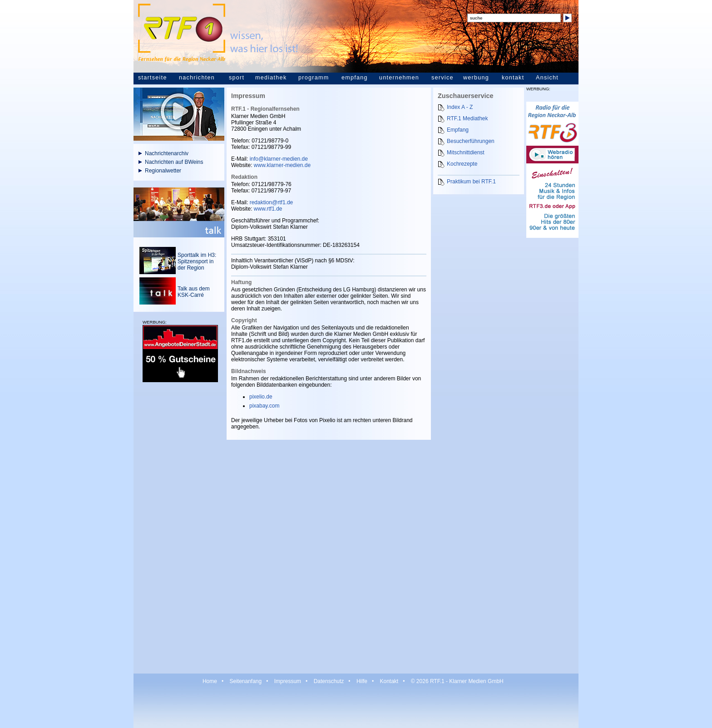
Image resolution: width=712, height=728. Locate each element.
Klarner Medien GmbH (476, 681)
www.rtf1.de (268, 209)
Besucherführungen (471, 141)
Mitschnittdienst (466, 152)
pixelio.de (261, 397)
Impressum (288, 681)
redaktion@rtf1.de (272, 202)
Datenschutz (329, 681)
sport (237, 78)
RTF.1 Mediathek (467, 118)
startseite (153, 78)
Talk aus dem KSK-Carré (194, 292)
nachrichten (197, 78)
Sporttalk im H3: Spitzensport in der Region (197, 261)
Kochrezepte (462, 164)
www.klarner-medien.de (282, 165)
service (443, 78)
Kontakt (389, 681)
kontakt (513, 78)
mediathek (271, 78)
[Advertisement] (179, 527)
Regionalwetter (163, 171)
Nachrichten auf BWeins (174, 162)
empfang (355, 78)
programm (314, 78)
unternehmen (399, 78)
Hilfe (362, 681)
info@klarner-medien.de (279, 159)
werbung (476, 78)
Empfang (458, 130)
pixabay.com (264, 406)
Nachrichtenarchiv (167, 153)
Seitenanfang (245, 681)
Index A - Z (460, 107)
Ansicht (547, 78)
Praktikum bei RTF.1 (471, 182)
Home (210, 681)
